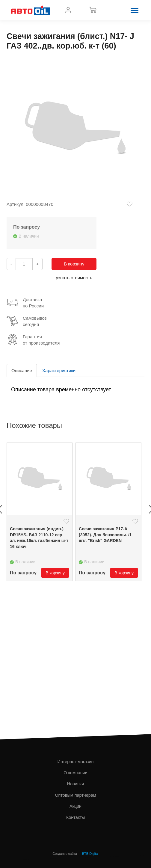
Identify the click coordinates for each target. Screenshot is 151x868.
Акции (75, 806)
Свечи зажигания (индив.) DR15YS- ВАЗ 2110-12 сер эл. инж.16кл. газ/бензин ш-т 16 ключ (39, 538)
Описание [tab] (22, 370)
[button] (135, 10)
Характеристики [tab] (59, 370)
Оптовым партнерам (75, 795)
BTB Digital (90, 854)
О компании (75, 773)
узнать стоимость (74, 278)
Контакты (75, 817)
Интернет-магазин (76, 762)
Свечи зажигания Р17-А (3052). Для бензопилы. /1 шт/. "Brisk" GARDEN (105, 535)
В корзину (74, 264)
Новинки (75, 784)
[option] (40, 512)
